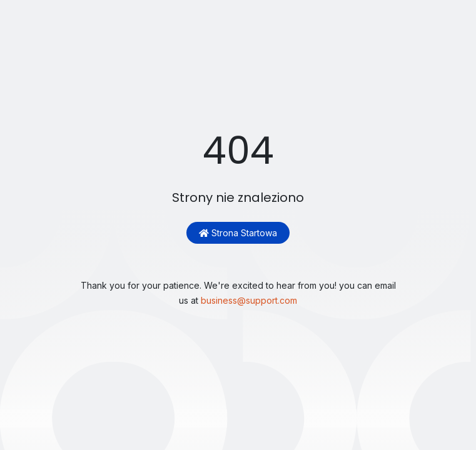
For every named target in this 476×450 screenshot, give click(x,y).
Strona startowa (238, 233)
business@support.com (249, 300)
